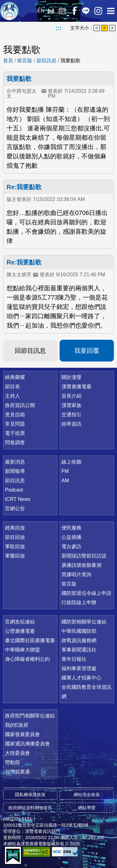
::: (59, 28)
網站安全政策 (87, 795)
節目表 (12, 387)
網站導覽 (87, 808)
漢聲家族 (71, 405)
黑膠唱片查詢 (76, 574)
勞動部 (12, 762)
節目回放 (15, 537)
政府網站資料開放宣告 (30, 808)
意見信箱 (15, 415)
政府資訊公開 (20, 405)
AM (65, 481)
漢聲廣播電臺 (9, 11)
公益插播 (71, 537)
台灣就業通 (17, 772)
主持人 (12, 396)
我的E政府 (17, 725)
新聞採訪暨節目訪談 (84, 556)
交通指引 (71, 415)
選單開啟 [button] (111, 11)
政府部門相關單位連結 (30, 716)
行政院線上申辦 (79, 602)
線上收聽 (51, 11)
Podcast (14, 490)
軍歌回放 (15, 546)
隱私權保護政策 (30, 795)
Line (86, 11)
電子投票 (15, 433)
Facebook (74, 11)
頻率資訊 (71, 424)
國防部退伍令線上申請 (86, 593)
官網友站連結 (20, 622)
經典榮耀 (15, 377)
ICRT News (18, 499)
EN (41, 11)
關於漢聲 (71, 377)
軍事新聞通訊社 (79, 650)
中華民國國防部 (79, 631)
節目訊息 (46, 61)
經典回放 (62, 11)
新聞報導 (15, 471)
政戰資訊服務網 (79, 640)
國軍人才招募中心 (81, 678)
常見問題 (15, 424)
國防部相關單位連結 (84, 622)
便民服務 (71, 528)
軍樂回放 (15, 556)
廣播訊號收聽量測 (81, 565)
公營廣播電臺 (20, 631)
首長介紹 (71, 396)
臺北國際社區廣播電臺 (30, 640)
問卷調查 (15, 443)
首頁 (8, 61)
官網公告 (15, 509)
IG (98, 11)
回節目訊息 (30, 351)
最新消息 (15, 462)
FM (65, 471)
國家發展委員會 (22, 734)
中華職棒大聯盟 (22, 650)
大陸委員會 (17, 753)
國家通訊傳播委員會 (27, 744)
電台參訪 (71, 546)
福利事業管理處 (79, 668)
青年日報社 (74, 659)
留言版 (25, 61)
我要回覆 (87, 351)
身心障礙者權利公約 (27, 659)
